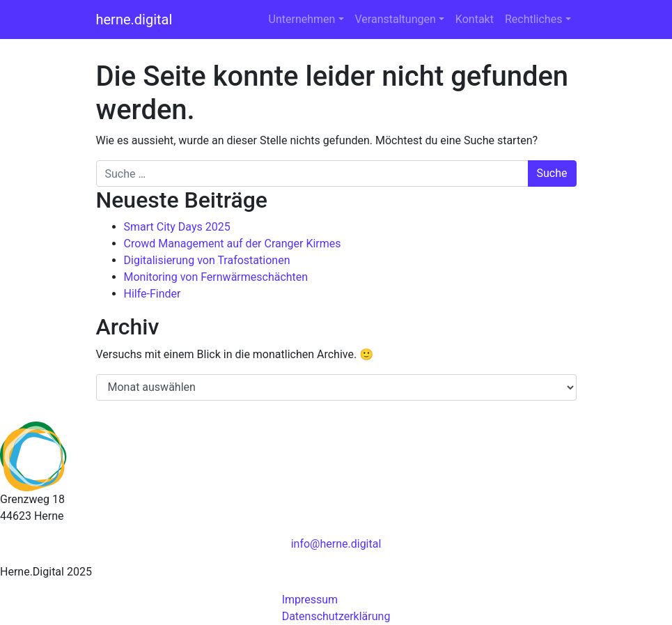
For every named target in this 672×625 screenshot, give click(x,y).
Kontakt (475, 19)
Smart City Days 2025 (177, 227)
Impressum (310, 600)
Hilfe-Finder (153, 294)
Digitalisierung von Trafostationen (207, 260)
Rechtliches (533, 19)
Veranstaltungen (396, 19)
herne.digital (134, 20)
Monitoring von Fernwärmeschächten (216, 277)
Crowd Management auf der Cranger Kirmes (233, 244)
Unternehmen (302, 19)
